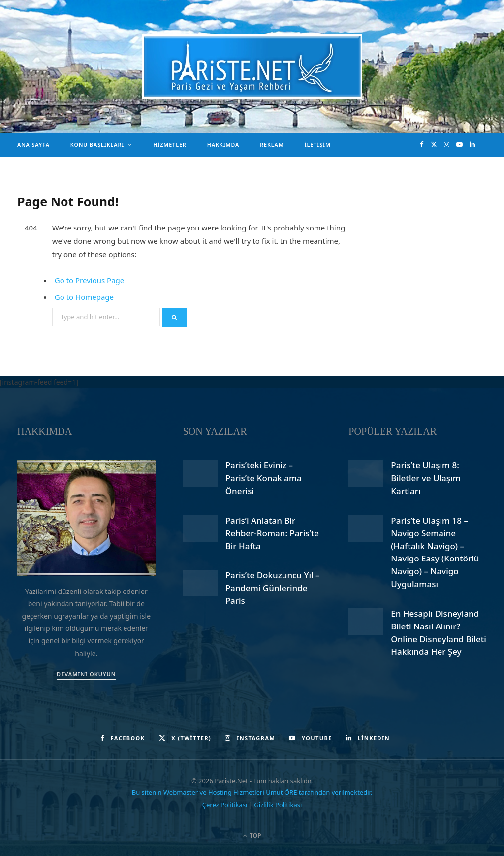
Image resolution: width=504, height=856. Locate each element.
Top (252, 836)
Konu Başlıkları (97, 145)
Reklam (272, 145)
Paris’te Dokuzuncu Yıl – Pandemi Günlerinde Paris (273, 588)
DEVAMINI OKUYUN (86, 674)
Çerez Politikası (225, 805)
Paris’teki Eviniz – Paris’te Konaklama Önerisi (264, 478)
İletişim (318, 145)
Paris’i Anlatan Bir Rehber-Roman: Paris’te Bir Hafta (272, 533)
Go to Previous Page (90, 280)
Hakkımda (223, 145)
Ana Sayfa (33, 145)
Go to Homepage (84, 297)
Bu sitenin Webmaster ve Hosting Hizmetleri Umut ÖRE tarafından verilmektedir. (252, 792)
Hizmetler (170, 145)
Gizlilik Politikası (278, 805)
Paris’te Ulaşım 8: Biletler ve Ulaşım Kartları (425, 478)
